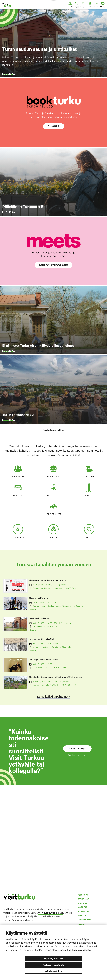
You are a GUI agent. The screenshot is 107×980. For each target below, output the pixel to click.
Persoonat (18, 470)
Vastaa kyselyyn (77, 749)
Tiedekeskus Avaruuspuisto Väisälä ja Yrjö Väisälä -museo (56, 677)
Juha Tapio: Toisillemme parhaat (44, 659)
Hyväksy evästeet (54, 959)
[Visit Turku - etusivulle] (7, 5)
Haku (89, 532)
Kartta (53, 532)
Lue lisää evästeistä (79, 950)
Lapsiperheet (53, 508)
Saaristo (89, 489)
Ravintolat (53, 470)
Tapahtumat (18, 532)
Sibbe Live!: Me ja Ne (39, 598)
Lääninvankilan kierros (39, 618)
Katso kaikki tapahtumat (53, 697)
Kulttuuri (89, 470)
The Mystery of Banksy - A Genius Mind (48, 580)
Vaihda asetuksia (54, 971)
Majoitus (18, 489)
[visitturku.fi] (19, 899)
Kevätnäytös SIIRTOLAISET (41, 639)
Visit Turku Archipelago (51, 913)
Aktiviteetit (54, 489)
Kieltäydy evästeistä (54, 965)
